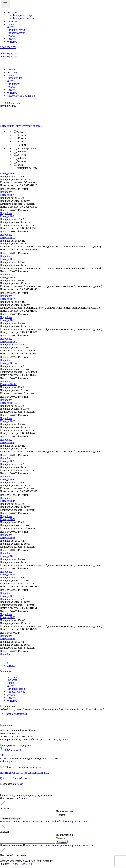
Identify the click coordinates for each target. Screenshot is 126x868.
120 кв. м (21, 138)
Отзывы (11, 36)
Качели (20, 165)
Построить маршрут (14, 714)
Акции (10, 24)
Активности (13, 84)
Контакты (12, 42)
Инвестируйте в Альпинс (21, 96)
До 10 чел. (22, 161)
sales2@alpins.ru (9, 756)
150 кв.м (21, 145)
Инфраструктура (16, 33)
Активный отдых (16, 30)
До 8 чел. (21, 158)
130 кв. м (21, 142)
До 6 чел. (21, 151)
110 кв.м (21, 135)
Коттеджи (12, 12)
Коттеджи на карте (23, 15)
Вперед (11, 666)
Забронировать (8, 53)
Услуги (10, 27)
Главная (11, 69)
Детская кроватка (26, 148)
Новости (11, 39)
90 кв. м (21, 132)
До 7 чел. (21, 155)
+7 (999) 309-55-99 (21, 864)
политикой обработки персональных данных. (70, 822)
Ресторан (12, 21)
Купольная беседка (27, 168)
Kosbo (20, 784)
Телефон (61, 815)
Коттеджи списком (23, 18)
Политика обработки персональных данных (24, 773)
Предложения (14, 78)
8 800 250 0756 (8, 47)
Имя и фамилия (65, 811)
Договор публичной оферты (16, 778)
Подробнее (6, 192)
